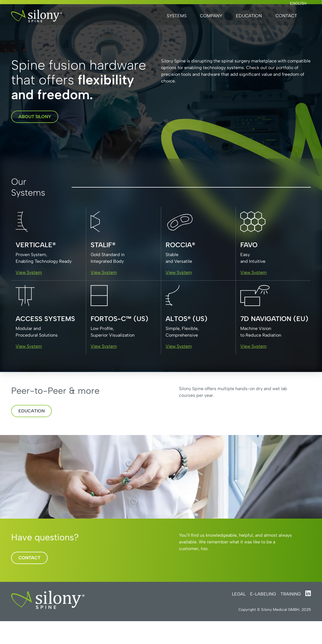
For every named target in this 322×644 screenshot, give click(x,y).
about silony (35, 117)
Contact (29, 558)
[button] (174, 16)
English (298, 3)
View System (29, 272)
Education (32, 411)
